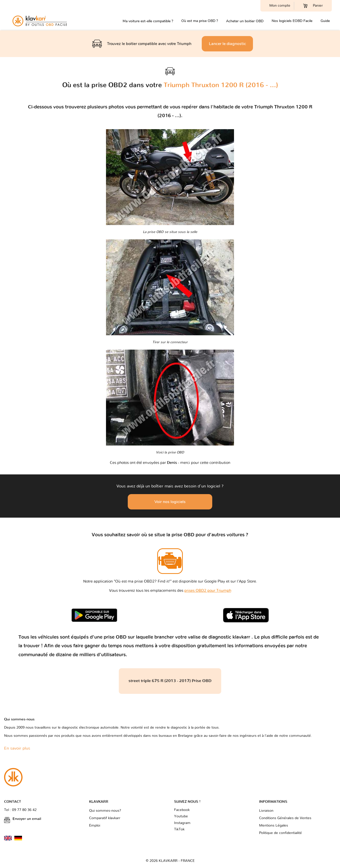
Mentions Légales (274, 826)
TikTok (179, 829)
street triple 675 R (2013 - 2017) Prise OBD (170, 681)
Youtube (181, 816)
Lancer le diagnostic (227, 44)
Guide (325, 21)
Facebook (182, 810)
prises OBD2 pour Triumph (208, 591)
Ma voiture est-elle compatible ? (148, 21)
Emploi (95, 826)
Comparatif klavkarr (105, 818)
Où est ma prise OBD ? (200, 21)
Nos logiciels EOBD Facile (292, 21)
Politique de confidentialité (280, 833)
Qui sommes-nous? (105, 811)
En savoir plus (17, 748)
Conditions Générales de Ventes (285, 818)
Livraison (266, 811)
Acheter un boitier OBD (245, 21)
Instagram (182, 823)
